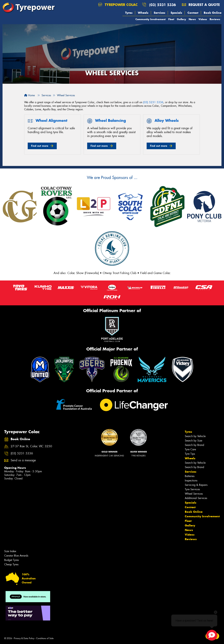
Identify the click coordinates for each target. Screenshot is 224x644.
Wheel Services (194, 494)
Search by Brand (194, 445)
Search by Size (194, 441)
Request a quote (201, 5)
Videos (203, 19)
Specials (176, 13)
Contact (193, 13)
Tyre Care (190, 449)
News (192, 19)
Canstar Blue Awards (16, 556)
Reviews (215, 19)
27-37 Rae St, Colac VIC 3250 (31, 446)
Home (29, 95)
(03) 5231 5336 (163, 5)
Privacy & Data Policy (24, 638)
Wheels (143, 13)
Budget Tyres (11, 560)
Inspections (191, 481)
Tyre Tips (190, 454)
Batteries (190, 476)
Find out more (40, 146)
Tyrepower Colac (118, 5)
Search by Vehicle (195, 436)
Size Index (10, 551)
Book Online (213, 13)
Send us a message (23, 460)
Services (159, 13)
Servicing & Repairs (196, 485)
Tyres (129, 13)
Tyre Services (192, 489)
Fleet (171, 19)
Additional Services (196, 498)
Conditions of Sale (45, 638)
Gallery (181, 19)
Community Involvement (151, 19)
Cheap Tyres (11, 564)
